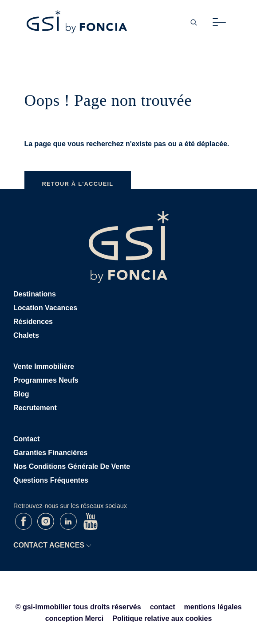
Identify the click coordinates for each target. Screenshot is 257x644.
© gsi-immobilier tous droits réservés (78, 607)
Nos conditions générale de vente (72, 466)
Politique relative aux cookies (162, 618)
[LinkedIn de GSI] (69, 527)
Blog (21, 394)
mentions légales (213, 607)
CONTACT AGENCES (49, 545)
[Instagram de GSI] (47, 527)
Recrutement (35, 408)
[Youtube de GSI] (91, 527)
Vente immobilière (44, 366)
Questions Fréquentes (51, 480)
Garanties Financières (50, 453)
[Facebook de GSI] (24, 527)
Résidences (33, 322)
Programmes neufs (46, 380)
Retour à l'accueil (78, 184)
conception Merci (75, 618)
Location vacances (45, 308)
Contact (27, 439)
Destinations (35, 294)
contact (163, 607)
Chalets (26, 335)
